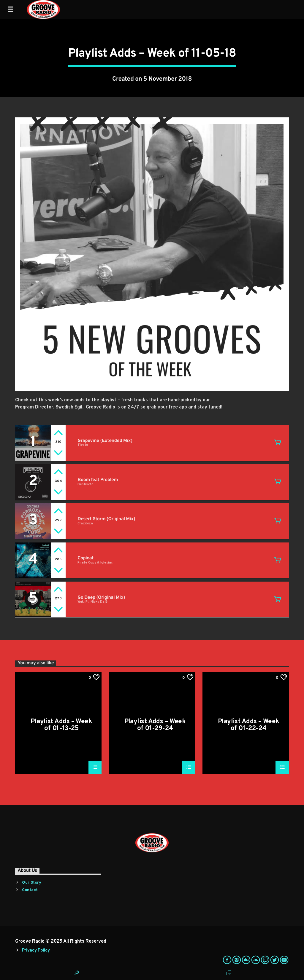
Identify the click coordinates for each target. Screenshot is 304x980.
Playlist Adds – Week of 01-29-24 (155, 725)
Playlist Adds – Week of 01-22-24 (249, 725)
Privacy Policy (36, 951)
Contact (30, 890)
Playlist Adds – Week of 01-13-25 (61, 725)
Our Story (32, 883)
